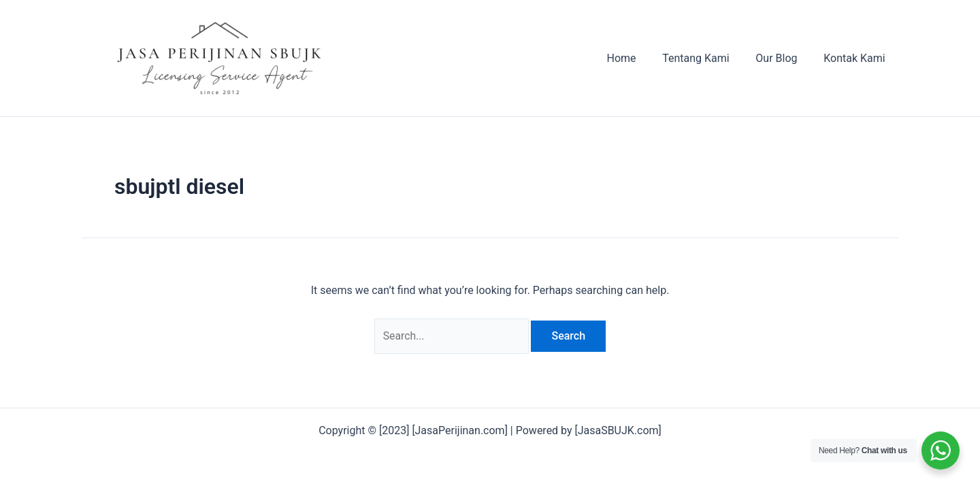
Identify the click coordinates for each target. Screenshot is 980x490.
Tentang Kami (707, 58)
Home (637, 58)
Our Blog (783, 58)
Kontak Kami (857, 58)
